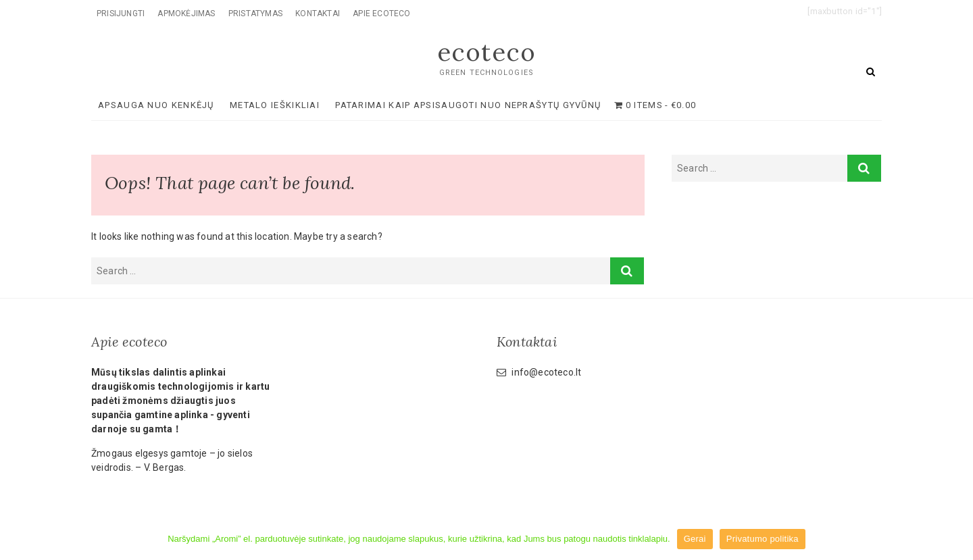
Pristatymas (255, 14)
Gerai (695, 539)
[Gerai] (956, 539)
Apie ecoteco (381, 14)
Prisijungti (121, 14)
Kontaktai (318, 14)
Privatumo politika (763, 539)
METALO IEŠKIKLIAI (275, 105)
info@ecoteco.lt (539, 372)
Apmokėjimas (186, 14)
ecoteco (487, 52)
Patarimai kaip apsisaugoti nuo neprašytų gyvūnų (468, 105)
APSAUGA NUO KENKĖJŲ (156, 105)
